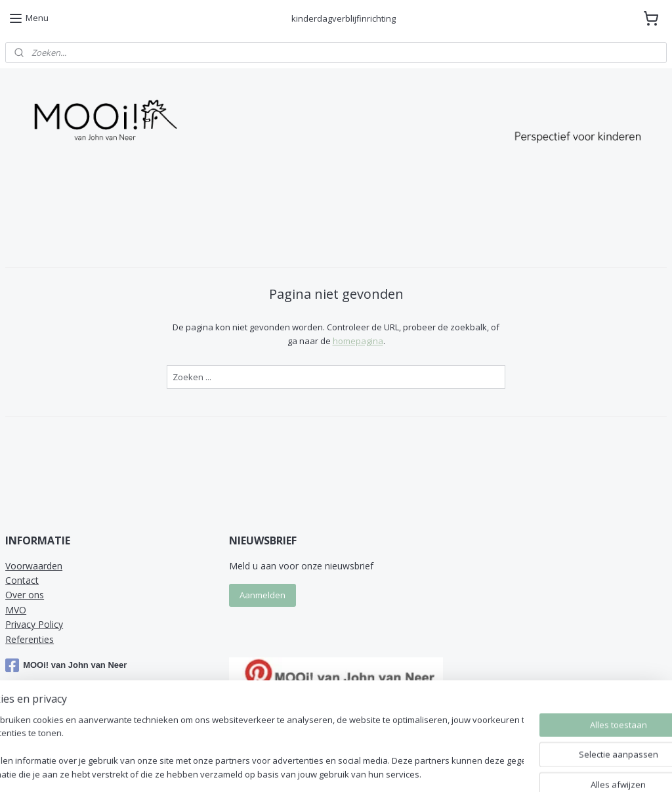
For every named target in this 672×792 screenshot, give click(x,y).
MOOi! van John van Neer (66, 665)
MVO (16, 610)
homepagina (358, 341)
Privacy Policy (34, 624)
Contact (22, 580)
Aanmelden (262, 595)
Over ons (25, 595)
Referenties (30, 639)
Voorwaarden (34, 566)
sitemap (402, 768)
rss (430, 768)
